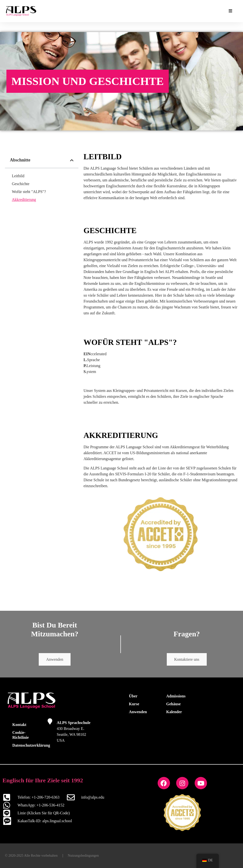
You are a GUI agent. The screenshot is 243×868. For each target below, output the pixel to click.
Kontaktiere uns (187, 659)
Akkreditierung (24, 200)
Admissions (176, 696)
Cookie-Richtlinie (21, 735)
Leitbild (18, 176)
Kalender (174, 712)
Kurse (134, 704)
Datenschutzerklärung (28, 745)
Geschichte (21, 184)
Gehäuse (174, 704)
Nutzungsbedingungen (83, 856)
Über (133, 696)
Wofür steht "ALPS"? (29, 192)
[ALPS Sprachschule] (50, 721)
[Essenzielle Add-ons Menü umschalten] (230, 11)
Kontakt (19, 725)
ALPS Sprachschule (74, 723)
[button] (72, 160)
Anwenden (55, 659)
